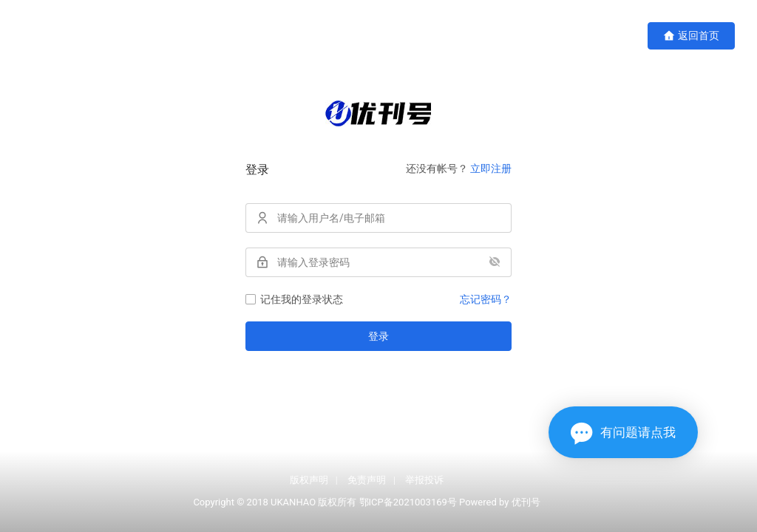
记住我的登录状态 (294, 299)
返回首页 (691, 36)
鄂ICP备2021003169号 (408, 502)
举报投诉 (424, 480)
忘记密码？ (486, 299)
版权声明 (309, 480)
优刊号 (526, 502)
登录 (378, 336)
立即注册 (491, 168)
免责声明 (367, 480)
